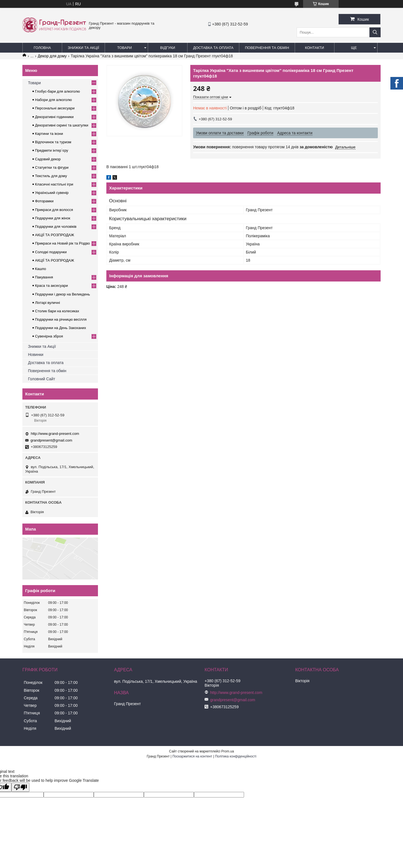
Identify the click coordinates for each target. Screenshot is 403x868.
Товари (125, 48)
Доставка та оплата (46, 363)
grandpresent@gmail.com (51, 440)
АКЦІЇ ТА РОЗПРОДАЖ (55, 235)
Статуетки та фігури (52, 167)
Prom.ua (228, 751)
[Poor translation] (20, 787)
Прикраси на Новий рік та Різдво (62, 243)
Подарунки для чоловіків (56, 227)
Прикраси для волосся (54, 210)
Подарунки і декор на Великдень (62, 294)
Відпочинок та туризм (53, 142)
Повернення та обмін (267, 48)
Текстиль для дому (51, 176)
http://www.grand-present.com (55, 434)
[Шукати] (375, 32)
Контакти (315, 48)
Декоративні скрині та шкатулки (62, 125)
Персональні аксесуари (55, 108)
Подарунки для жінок (53, 218)
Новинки (36, 355)
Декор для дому (52, 56)
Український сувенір (52, 193)
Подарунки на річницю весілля (61, 319)
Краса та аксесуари (51, 286)
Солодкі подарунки (51, 252)
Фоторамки (44, 201)
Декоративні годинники (54, 117)
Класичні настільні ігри (54, 184)
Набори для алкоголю (53, 100)
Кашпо (41, 269)
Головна (42, 48)
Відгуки (167, 48)
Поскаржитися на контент (192, 756)
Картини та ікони (49, 134)
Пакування (44, 277)
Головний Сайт (42, 379)
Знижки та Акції (83, 48)
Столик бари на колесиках (57, 311)
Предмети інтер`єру (52, 150)
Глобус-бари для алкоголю (58, 91)
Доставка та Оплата (213, 48)
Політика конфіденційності (236, 756)
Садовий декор (48, 159)
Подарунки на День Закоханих (61, 328)
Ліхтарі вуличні (47, 303)
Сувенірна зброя (49, 336)
